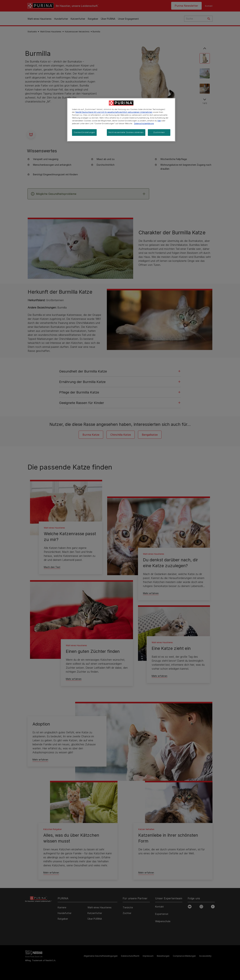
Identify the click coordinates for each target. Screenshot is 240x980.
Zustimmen (159, 132)
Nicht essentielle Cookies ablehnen (126, 132)
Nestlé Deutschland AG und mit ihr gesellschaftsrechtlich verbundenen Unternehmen (114, 112)
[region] (121, 120)
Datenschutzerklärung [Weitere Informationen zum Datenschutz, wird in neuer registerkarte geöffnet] (144, 123)
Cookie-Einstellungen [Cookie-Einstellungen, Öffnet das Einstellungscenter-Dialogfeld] (84, 132)
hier (159, 121)
